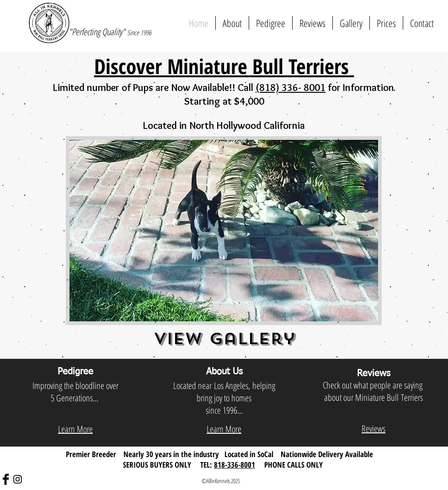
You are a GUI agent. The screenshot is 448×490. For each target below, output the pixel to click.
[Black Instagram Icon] (18, 479)
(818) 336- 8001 (291, 88)
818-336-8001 (235, 465)
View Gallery (224, 339)
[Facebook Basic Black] (6, 479)
